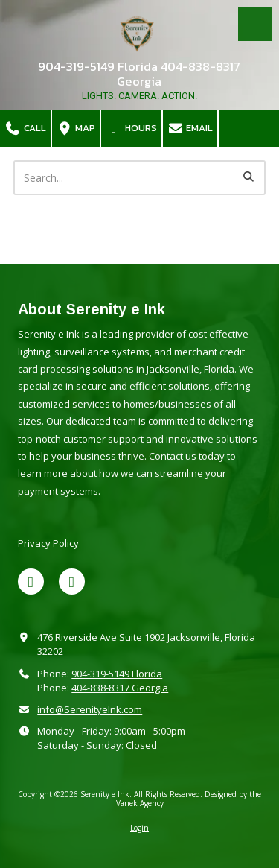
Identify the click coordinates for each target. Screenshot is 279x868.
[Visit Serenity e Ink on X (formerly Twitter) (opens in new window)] (31, 582)
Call (25, 128)
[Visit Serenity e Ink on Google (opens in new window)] (72, 582)
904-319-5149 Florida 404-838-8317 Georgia (139, 74)
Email (190, 128)
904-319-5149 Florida (117, 674)
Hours (131, 128)
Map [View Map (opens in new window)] (76, 128)
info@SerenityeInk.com (90, 709)
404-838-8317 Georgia (120, 688)
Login (139, 828)
